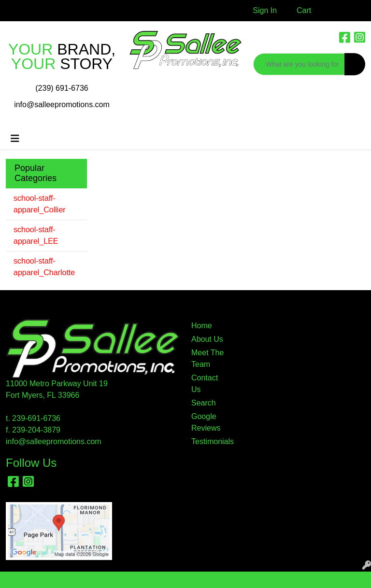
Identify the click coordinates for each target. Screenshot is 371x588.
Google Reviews (206, 422)
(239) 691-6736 (62, 88)
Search (204, 403)
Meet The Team (207, 358)
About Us (207, 339)
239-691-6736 (36, 418)
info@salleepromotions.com (62, 105)
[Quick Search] (299, 64)
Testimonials (209, 441)
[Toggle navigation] (15, 139)
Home (202, 326)
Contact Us (205, 384)
